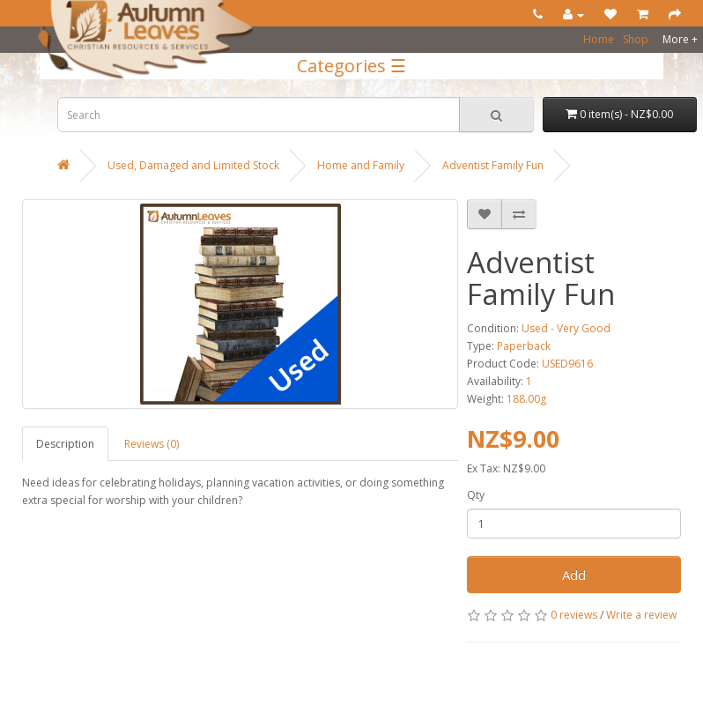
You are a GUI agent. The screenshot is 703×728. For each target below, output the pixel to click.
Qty (476, 495)
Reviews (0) (152, 444)
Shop (636, 39)
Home (599, 39)
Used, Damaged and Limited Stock (193, 165)
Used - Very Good (566, 328)
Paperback (524, 346)
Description (65, 444)
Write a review (641, 615)
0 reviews (574, 615)
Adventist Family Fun (493, 165)
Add (574, 575)
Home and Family (361, 165)
